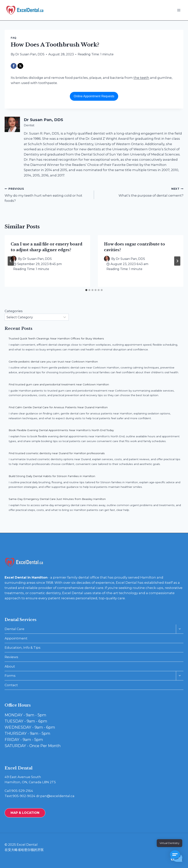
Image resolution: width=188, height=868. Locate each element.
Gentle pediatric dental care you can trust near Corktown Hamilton (53, 362)
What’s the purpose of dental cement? (140, 192)
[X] (20, 66)
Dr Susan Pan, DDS (30, 54)
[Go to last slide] (11, 261)
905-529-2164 (22, 791)
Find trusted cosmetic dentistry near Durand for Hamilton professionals (57, 453)
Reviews (11, 657)
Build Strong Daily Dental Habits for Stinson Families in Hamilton (52, 476)
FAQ (14, 38)
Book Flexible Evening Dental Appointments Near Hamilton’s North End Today (61, 430)
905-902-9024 (24, 796)
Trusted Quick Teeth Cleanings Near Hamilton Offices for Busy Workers (56, 338)
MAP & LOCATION (25, 813)
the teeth (141, 78)
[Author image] (107, 259)
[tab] (86, 290)
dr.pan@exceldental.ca (55, 796)
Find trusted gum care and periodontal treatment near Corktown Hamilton (59, 384)
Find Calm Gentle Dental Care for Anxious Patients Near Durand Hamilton (58, 407)
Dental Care (14, 629)
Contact (11, 685)
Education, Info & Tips (23, 648)
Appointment (16, 638)
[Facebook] (14, 66)
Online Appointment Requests (94, 96)
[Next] (177, 261)
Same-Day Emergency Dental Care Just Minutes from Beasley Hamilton (57, 499)
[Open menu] (179, 10)
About (10, 666)
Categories (14, 311)
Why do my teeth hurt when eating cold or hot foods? (48, 194)
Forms (10, 676)
